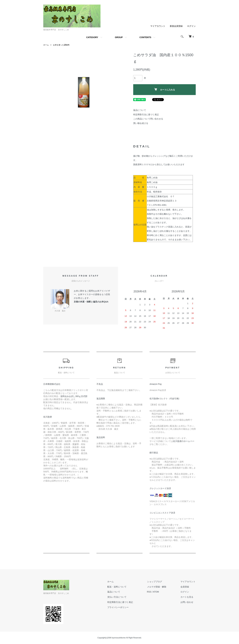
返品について (140, 110)
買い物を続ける (141, 123)
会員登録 (185, 587)
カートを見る (187, 597)
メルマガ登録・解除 (157, 587)
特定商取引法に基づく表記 (146, 115)
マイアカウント (158, 26)
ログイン (191, 26)
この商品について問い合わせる (148, 119)
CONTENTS (145, 37)
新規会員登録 (176, 26)
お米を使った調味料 (61, 45)
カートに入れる (165, 89)
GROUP (119, 37)
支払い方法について (118, 597)
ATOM (157, 592)
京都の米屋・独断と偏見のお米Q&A (91, 302)
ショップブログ (155, 582)
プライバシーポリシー (119, 607)
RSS (150, 592)
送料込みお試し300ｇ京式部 (74, 396)
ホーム (46, 45)
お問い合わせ (187, 602)
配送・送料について (118, 587)
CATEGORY (92, 37)
